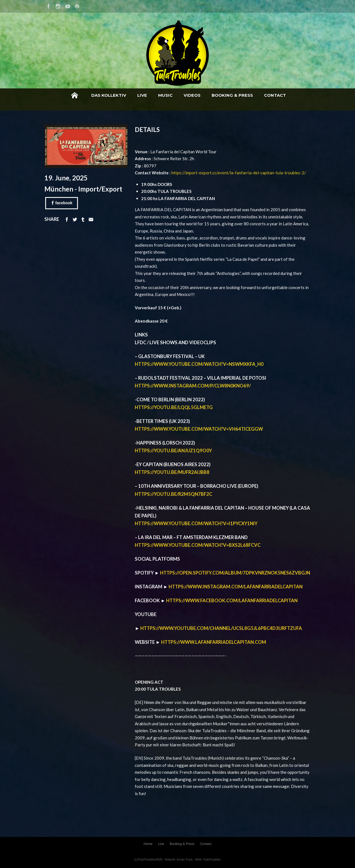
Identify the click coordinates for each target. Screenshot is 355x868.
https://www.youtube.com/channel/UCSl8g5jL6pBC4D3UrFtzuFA (221, 628)
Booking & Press (232, 95)
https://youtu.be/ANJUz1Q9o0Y (173, 451)
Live (142, 95)
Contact (275, 95)
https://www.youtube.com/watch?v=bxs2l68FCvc (198, 545)
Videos (192, 95)
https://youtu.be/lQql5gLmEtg (174, 407)
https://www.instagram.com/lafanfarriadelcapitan (236, 587)
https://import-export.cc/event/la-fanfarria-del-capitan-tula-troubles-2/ (239, 173)
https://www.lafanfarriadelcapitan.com (214, 642)
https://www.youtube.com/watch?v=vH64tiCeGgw (199, 429)
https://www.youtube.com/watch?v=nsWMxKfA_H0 (199, 364)
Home (75, 95)
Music (165, 95)
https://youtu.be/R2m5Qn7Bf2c (173, 494)
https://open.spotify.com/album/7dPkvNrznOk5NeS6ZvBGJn (235, 573)
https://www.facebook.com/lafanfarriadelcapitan (232, 601)
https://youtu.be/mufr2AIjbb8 (172, 472)
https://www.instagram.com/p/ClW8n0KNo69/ (193, 386)
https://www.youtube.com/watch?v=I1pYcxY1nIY (196, 524)
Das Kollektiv (109, 95)
